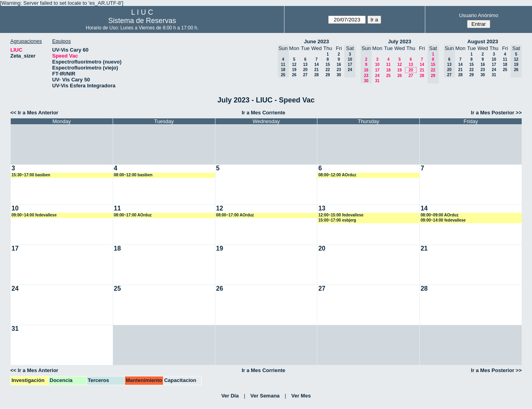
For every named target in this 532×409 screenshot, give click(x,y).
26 (294, 75)
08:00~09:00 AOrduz (440, 215)
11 (388, 65)
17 (377, 70)
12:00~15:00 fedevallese (341, 215)
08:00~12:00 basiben (133, 175)
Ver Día (230, 396)
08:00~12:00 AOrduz (337, 175)
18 (388, 70)
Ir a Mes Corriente (263, 113)
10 (377, 65)
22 (327, 70)
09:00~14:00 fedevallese (34, 215)
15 (327, 65)
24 (377, 76)
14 (316, 65)
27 (305, 75)
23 (339, 70)
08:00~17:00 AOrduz (133, 215)
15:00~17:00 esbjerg (337, 220)
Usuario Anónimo (479, 15)
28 (316, 75)
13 (305, 65)
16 (339, 65)
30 (339, 75)
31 (377, 81)
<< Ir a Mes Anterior (34, 113)
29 (327, 75)
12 (294, 65)
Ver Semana (265, 396)
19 (294, 70)
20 (305, 70)
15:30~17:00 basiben (31, 175)
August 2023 (483, 41)
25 (388, 76)
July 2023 (400, 41)
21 (316, 70)
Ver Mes (301, 396)
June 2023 (316, 41)
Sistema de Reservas (142, 21)
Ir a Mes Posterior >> (496, 113)
